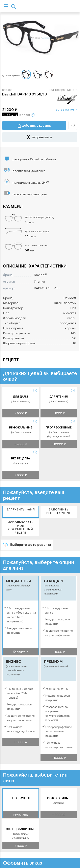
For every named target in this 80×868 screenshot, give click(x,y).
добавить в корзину (37, 125)
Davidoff (40, 274)
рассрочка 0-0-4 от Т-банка (34, 159)
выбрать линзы (42, 137)
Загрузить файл (21, 509)
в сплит (18, 114)
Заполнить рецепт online (59, 511)
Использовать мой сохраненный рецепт (21, 527)
